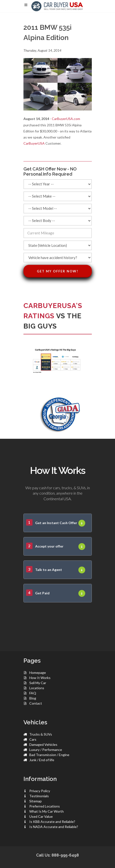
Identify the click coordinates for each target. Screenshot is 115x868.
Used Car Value (41, 816)
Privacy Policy (40, 791)
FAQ (33, 693)
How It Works (40, 678)
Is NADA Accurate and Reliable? (54, 827)
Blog (33, 698)
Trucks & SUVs (41, 734)
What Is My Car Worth (47, 811)
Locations (37, 688)
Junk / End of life (42, 760)
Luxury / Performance (46, 750)
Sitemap (36, 801)
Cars (33, 739)
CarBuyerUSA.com (66, 119)
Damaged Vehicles (43, 744)
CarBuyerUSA (34, 143)
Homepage (38, 673)
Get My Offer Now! (58, 271)
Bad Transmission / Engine (49, 755)
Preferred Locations (45, 806)
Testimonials (39, 796)
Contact (36, 703)
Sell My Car (38, 683)
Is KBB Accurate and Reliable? (52, 822)
